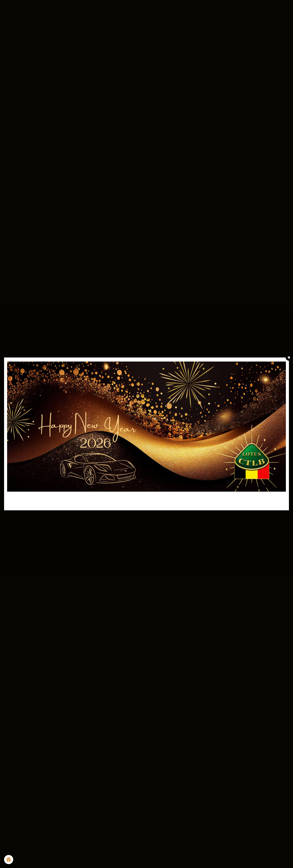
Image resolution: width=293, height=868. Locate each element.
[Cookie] (9, 860)
